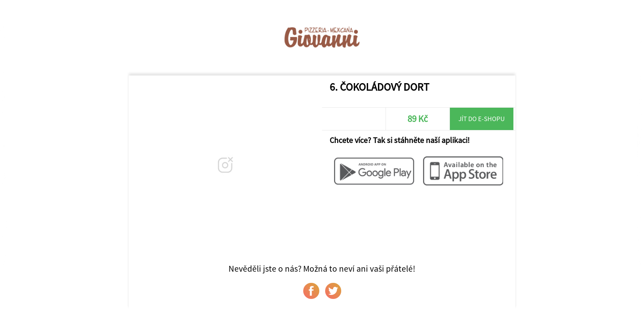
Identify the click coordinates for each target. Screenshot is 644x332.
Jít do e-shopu (482, 119)
